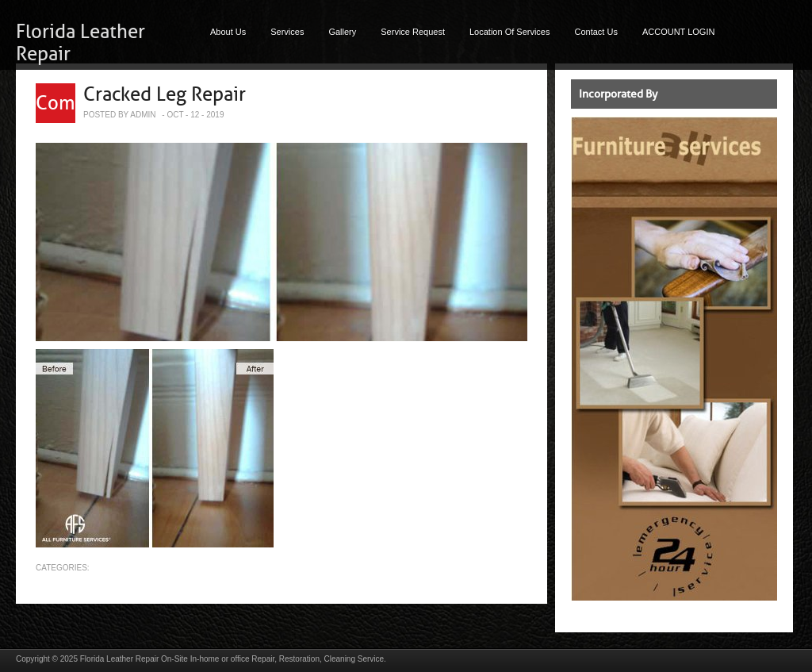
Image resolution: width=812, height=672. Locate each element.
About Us (228, 32)
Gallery (342, 32)
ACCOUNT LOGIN (678, 32)
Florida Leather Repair (120, 659)
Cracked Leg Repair (165, 94)
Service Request (413, 32)
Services (287, 32)
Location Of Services (510, 32)
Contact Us (596, 32)
